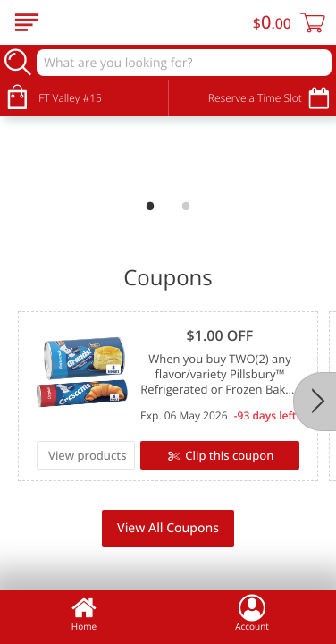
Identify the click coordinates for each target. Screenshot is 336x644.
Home (84, 613)
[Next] (315, 402)
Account (252, 613)
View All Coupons (168, 528)
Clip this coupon (228, 455)
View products (88, 455)
